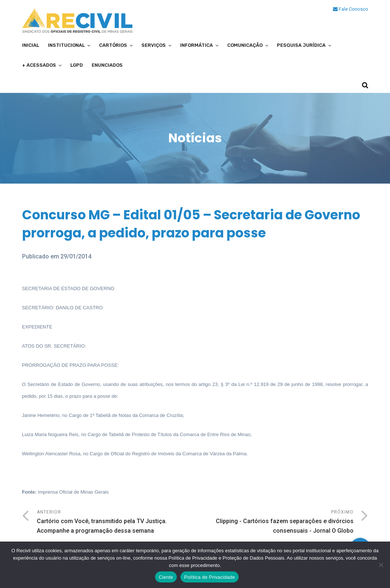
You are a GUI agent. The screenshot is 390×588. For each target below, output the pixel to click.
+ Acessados (39, 65)
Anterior (116, 523)
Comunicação (245, 45)
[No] (381, 565)
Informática (196, 45)
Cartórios (113, 45)
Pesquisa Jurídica (301, 45)
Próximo (274, 523)
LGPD (77, 65)
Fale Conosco (351, 9)
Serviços (154, 45)
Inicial (31, 45)
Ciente (166, 577)
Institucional (66, 45)
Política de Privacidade (210, 577)
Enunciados (107, 65)
